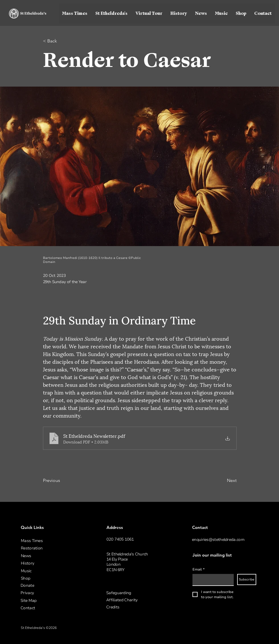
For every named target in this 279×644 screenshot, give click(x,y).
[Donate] (51, 585)
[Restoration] (51, 548)
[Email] (211, 580)
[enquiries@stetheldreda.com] (222, 540)
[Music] (51, 571)
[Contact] (51, 608)
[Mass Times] (51, 541)
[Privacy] (51, 593)
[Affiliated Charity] (136, 600)
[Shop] (51, 578)
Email (199, 570)
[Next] (222, 481)
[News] (51, 556)
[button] (112, 13)
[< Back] (62, 41)
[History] (51, 563)
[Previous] (62, 481)
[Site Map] (51, 601)
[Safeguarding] (136, 593)
